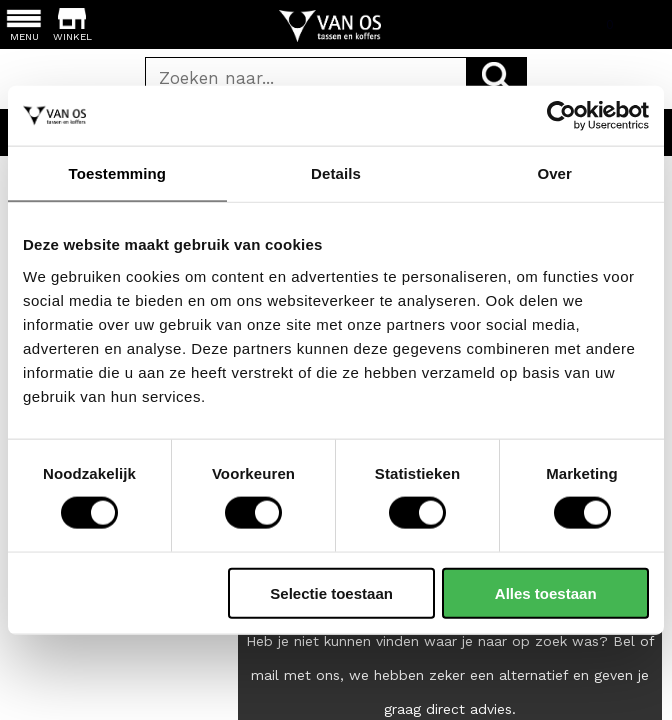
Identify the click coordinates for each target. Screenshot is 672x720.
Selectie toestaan (331, 592)
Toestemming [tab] (118, 173)
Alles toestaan (546, 592)
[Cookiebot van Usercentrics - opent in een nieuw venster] (561, 116)
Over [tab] (554, 173)
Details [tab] (336, 173)
